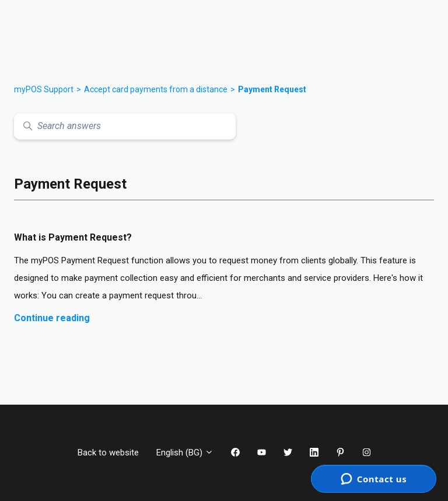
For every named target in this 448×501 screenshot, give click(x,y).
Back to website (108, 453)
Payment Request (272, 89)
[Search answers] (125, 126)
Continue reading (52, 318)
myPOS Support (44, 89)
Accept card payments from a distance (156, 89)
